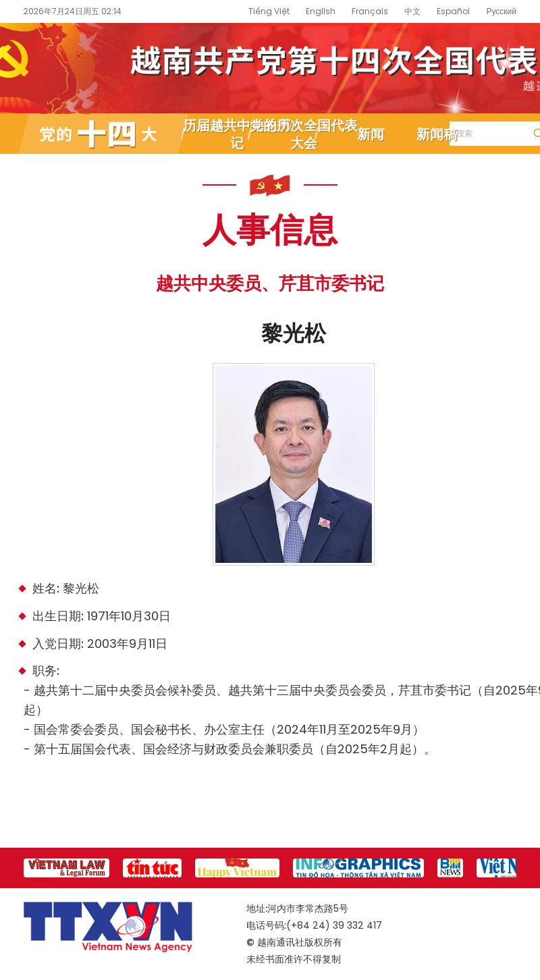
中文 (412, 11)
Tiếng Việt (269, 11)
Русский (501, 11)
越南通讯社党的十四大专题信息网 (270, 68)
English (321, 11)
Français (370, 11)
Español (453, 11)
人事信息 (270, 228)
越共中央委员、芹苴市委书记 (270, 283)
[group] (66, 868)
